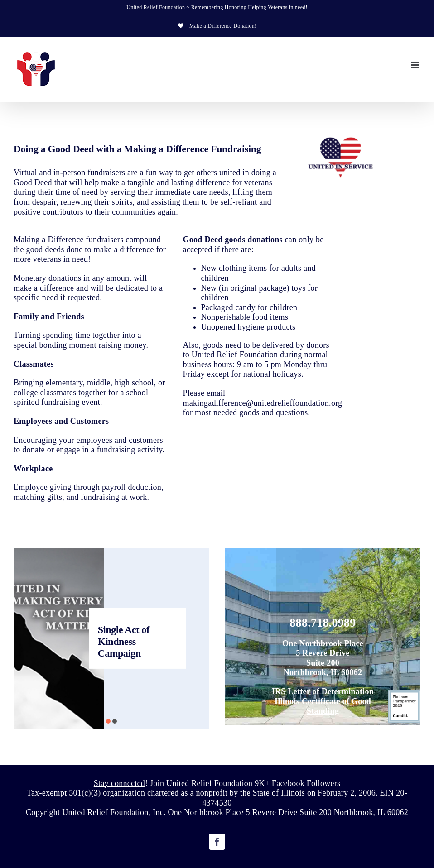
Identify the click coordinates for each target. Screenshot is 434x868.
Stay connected (119, 783)
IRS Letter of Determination (323, 691)
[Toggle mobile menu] (416, 65)
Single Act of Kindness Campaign (124, 641)
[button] (108, 721)
